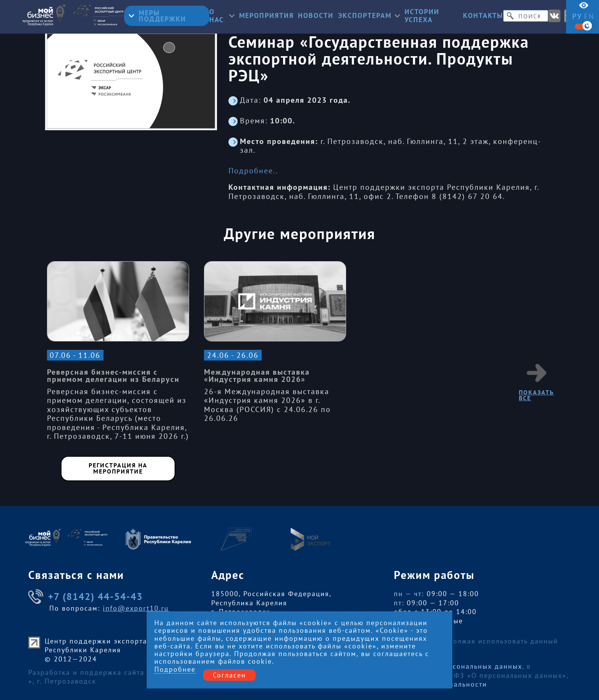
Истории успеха (422, 16)
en (589, 17)
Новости (316, 16)
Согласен (229, 675)
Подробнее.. (253, 171)
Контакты (483, 16)
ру (577, 17)
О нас (222, 16)
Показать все (536, 383)
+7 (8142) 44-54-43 (86, 597)
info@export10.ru (136, 608)
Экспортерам (369, 16)
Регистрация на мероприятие (118, 468)
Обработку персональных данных (460, 666)
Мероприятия (266, 16)
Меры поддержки (157, 16)
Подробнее (175, 670)
